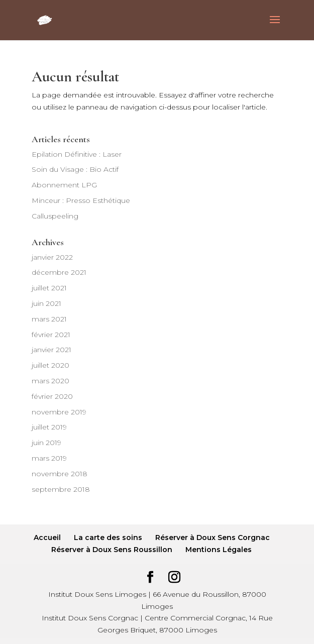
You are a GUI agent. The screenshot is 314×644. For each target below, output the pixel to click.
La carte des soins (108, 538)
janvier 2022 (52, 257)
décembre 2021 (59, 272)
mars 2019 (49, 458)
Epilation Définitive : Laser (77, 154)
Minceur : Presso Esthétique (81, 200)
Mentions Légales (219, 550)
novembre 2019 (59, 412)
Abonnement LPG (64, 185)
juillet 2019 (49, 427)
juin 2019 (46, 443)
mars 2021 (49, 319)
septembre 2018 (61, 489)
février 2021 (51, 335)
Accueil (47, 538)
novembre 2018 (60, 474)
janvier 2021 (51, 350)
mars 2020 (50, 381)
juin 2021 (46, 303)
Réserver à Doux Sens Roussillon (112, 550)
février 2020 (52, 396)
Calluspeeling (55, 216)
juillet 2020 (50, 365)
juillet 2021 (49, 288)
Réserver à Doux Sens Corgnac (213, 538)
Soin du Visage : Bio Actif (75, 169)
